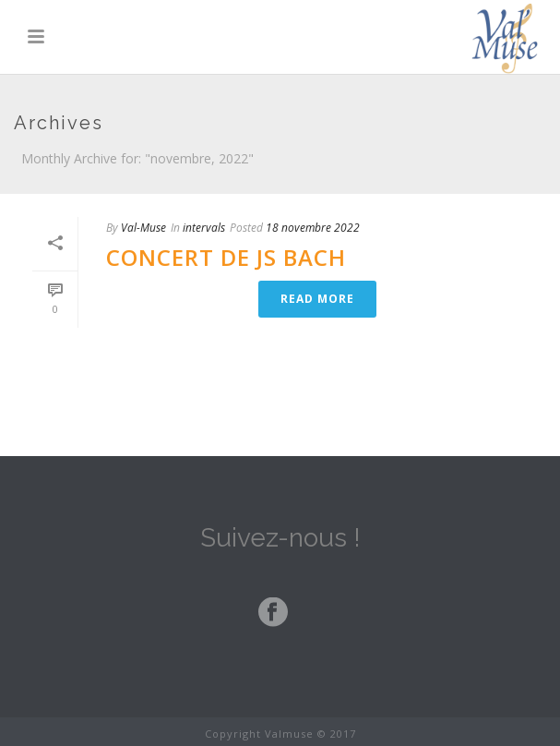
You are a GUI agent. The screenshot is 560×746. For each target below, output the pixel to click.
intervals (204, 228)
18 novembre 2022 (313, 228)
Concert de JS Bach (226, 257)
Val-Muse (143, 228)
